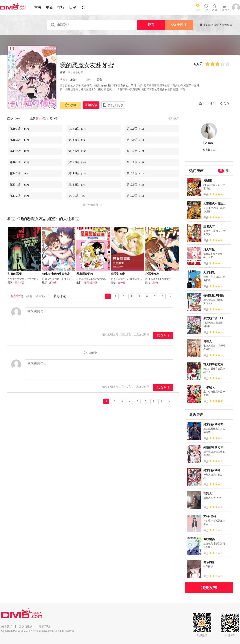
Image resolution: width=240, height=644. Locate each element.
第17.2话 (20, 151)
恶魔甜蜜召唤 (85, 274)
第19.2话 (79, 129)
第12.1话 (137, 185)
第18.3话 (20, 140)
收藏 (70, 105)
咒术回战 (209, 272)
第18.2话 (79, 140)
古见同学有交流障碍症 (217, 364)
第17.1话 (79, 151)
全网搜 (179, 25)
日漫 (73, 7)
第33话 (53, 283)
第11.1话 (79, 196)
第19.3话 (41, 119)
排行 (61, 7)
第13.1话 (20, 185)
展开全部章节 (90, 205)
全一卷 (122, 283)
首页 (38, 7)
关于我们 (7, 627)
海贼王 (208, 181)
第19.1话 (137, 129)
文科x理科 (210, 516)
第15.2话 (79, 162)
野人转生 (209, 250)
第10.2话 (137, 196)
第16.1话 (20, 162)
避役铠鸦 (209, 539)
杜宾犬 (208, 493)
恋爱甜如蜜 (118, 274)
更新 (49, 7)
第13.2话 (137, 173)
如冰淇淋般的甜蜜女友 (56, 274)
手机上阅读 (115, 105)
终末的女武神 (212, 470)
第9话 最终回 (90, 283)
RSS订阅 (210, 103)
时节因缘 (209, 562)
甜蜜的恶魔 (15, 274)
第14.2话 (20, 173)
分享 (227, 103)
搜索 (151, 25)
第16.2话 (137, 151)
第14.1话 (79, 173)
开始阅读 (91, 105)
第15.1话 (137, 162)
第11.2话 (20, 196)
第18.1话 (137, 140)
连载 (14, 118)
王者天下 (209, 227)
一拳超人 (209, 387)
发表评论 (163, 335)
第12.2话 (79, 185)
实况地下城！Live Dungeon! (221, 318)
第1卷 (155, 283)
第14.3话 (19, 283)
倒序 (176, 119)
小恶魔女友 (152, 274)
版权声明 (44, 627)
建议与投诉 (26, 627)
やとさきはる (76, 72)
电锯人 (208, 341)
